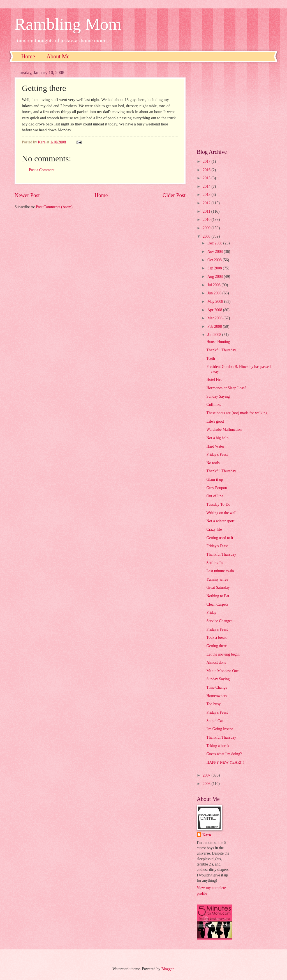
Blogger (167, 969)
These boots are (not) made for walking (237, 413)
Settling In (214, 563)
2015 (207, 178)
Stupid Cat (215, 721)
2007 (207, 775)
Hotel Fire (214, 380)
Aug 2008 (216, 277)
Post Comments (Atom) (54, 207)
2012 (207, 203)
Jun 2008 (215, 293)
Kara (207, 835)
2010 (207, 220)
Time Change (217, 687)
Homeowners (217, 696)
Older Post (174, 195)
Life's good (215, 421)
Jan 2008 (215, 335)
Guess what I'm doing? (224, 754)
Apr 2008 (215, 310)
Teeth (210, 359)
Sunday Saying (218, 396)
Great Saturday (218, 588)
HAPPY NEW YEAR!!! (225, 762)
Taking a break (218, 746)
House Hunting (218, 342)
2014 (207, 186)
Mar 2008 (215, 318)
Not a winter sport (220, 521)
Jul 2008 (215, 285)
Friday (211, 612)
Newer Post (27, 195)
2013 (207, 195)
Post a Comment (42, 170)
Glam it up (215, 479)
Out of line (215, 496)
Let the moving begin (223, 654)
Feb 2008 (215, 327)
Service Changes (219, 621)
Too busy (213, 704)
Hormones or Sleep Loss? (226, 388)
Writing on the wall (221, 513)
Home (28, 56)
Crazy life (214, 529)
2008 (207, 236)
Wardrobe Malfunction (224, 430)
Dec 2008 (215, 243)
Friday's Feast (217, 454)
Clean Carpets (217, 604)
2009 (207, 228)
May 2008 (216, 302)
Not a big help (217, 438)
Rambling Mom (68, 24)
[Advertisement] (235, 105)
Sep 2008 (215, 268)
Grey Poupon (217, 488)
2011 (207, 211)
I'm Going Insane (220, 729)
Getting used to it (220, 538)
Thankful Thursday (221, 350)
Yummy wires (217, 579)
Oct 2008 (215, 260)
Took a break (216, 637)
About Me (58, 56)
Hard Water (215, 446)
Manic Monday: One (222, 671)
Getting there (216, 646)
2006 (207, 784)
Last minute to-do (220, 571)
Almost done (216, 662)
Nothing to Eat (218, 596)
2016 (207, 170)
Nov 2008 (216, 252)
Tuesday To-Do (218, 504)
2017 (207, 162)
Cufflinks (214, 405)
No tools (213, 463)
